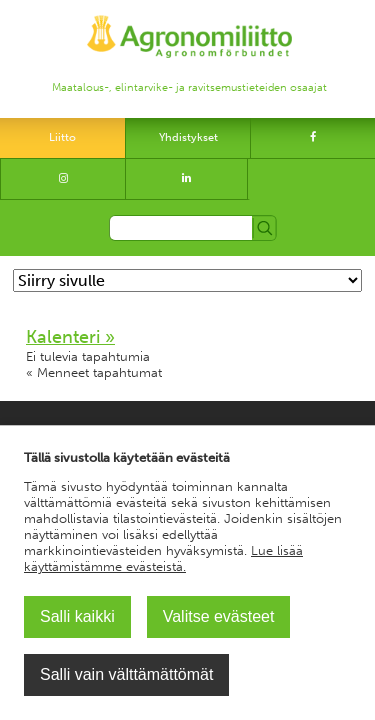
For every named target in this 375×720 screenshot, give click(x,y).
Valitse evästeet (219, 616)
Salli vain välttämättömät (126, 674)
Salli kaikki (77, 616)
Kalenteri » (70, 337)
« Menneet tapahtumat (94, 372)
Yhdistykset (188, 137)
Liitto (62, 137)
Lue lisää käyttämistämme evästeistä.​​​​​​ (163, 558)
